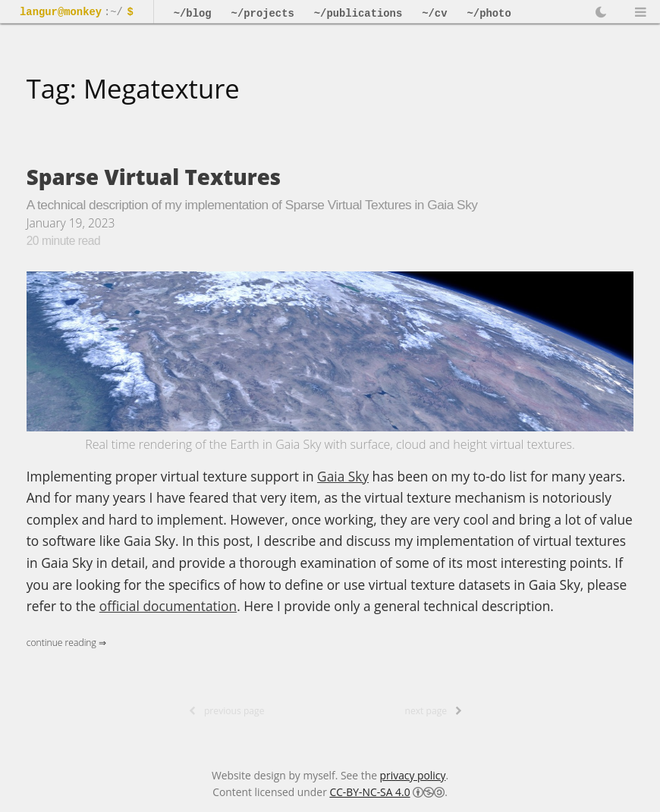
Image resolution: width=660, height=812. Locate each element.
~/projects (263, 14)
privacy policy (413, 775)
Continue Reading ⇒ (66, 643)
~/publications (358, 14)
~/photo (489, 14)
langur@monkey (61, 13)
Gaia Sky (343, 476)
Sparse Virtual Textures (154, 177)
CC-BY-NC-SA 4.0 (369, 792)
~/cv (434, 14)
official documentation (168, 606)
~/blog (193, 14)
